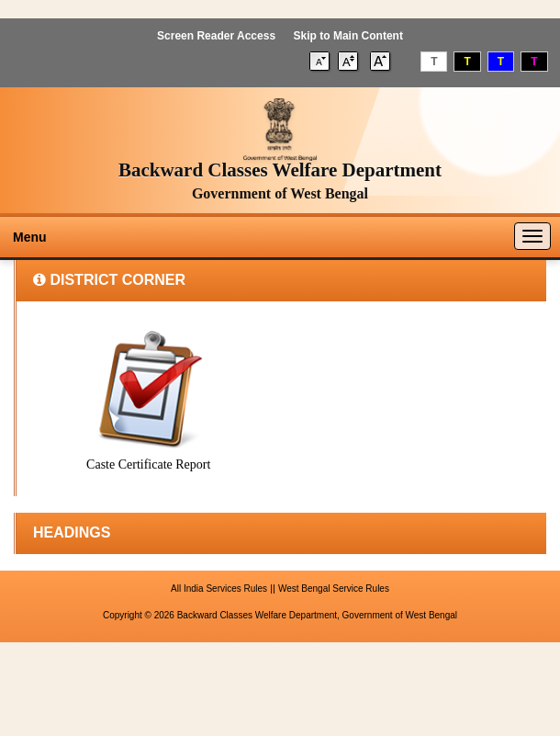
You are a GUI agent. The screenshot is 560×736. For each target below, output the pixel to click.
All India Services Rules (219, 589)
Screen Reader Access (216, 36)
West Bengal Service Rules (334, 589)
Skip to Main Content (348, 36)
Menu (30, 237)
